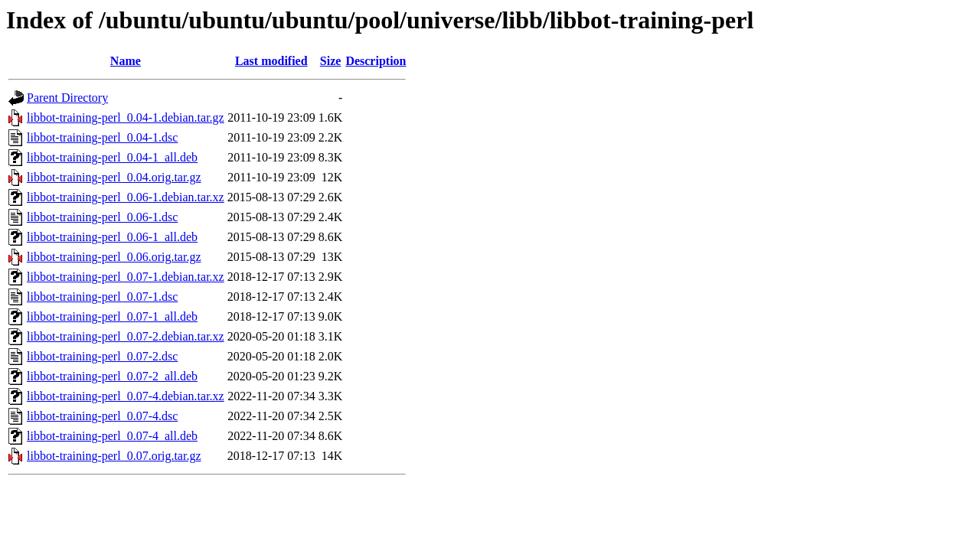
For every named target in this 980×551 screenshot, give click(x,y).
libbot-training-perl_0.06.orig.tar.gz (114, 257)
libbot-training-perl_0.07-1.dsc (102, 297)
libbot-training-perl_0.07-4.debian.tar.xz (126, 396)
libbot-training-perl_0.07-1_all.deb (112, 316)
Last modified (271, 61)
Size (331, 61)
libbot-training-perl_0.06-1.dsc (102, 217)
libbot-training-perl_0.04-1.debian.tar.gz (126, 117)
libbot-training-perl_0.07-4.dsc (102, 416)
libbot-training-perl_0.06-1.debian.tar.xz (126, 197)
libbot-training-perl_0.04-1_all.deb (112, 157)
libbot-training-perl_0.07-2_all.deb (112, 376)
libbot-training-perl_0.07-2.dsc (102, 356)
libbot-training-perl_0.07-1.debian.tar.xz (126, 277)
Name (126, 61)
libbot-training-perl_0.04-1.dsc (102, 137)
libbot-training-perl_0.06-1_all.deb (112, 237)
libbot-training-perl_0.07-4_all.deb (112, 436)
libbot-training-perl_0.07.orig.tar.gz (114, 456)
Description (376, 61)
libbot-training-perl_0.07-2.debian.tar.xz (126, 336)
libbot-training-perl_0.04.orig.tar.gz (114, 177)
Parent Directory (67, 98)
